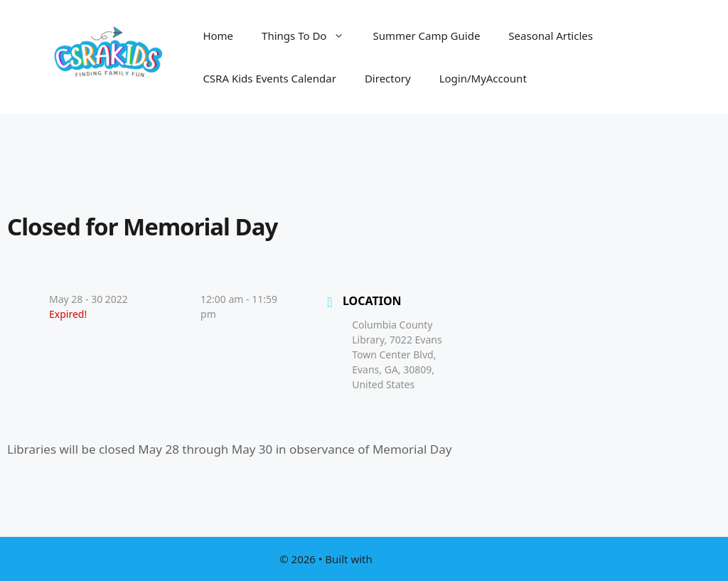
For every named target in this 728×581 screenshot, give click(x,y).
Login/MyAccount (483, 78)
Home (218, 36)
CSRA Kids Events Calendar (269, 78)
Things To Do (310, 36)
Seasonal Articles (551, 36)
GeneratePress (412, 559)
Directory (388, 78)
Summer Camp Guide (426, 36)
